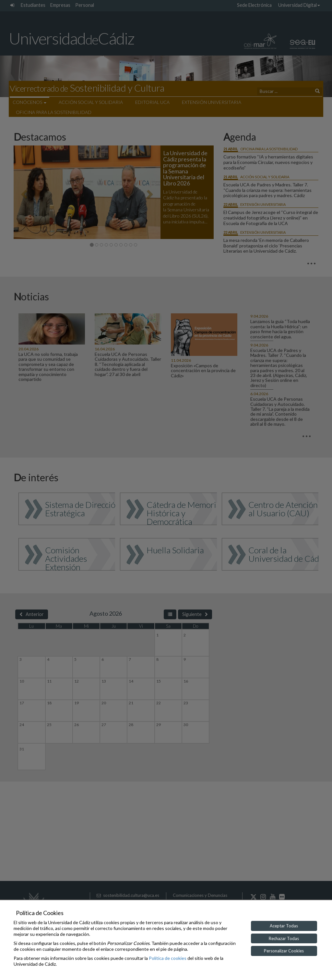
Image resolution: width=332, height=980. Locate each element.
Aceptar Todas (284, 926)
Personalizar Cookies (284, 951)
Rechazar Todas (284, 938)
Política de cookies (168, 958)
